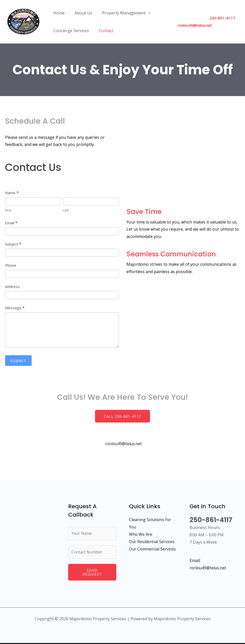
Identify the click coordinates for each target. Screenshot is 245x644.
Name (12, 193)
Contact (103, 31)
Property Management (122, 13)
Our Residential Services (152, 541)
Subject (13, 244)
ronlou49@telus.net (192, 25)
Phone (11, 265)
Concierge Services (70, 31)
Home (58, 13)
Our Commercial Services (153, 549)
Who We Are (141, 534)
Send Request (92, 573)
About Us (81, 13)
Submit (18, 361)
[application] (144, 13)
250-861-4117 (220, 18)
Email (11, 223)
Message (15, 308)
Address (12, 286)
